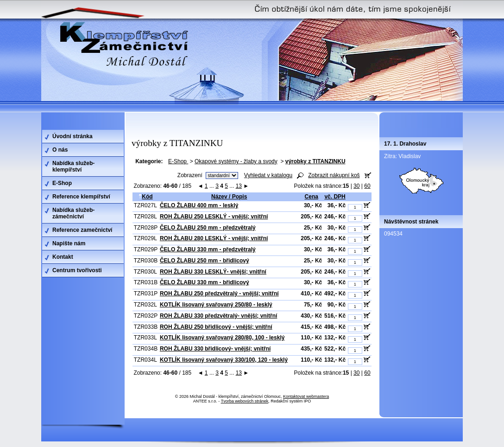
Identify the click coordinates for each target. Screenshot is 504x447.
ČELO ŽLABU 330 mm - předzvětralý (208, 249)
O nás (60, 150)
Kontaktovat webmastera (306, 396)
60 (367, 186)
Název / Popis (229, 197)
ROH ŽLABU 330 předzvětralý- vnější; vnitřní (218, 316)
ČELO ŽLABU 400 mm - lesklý (199, 205)
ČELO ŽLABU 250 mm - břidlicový (205, 261)
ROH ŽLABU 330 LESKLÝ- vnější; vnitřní (213, 272)
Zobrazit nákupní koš (334, 175)
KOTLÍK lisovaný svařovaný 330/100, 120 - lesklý (224, 360)
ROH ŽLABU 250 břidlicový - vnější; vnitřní (216, 327)
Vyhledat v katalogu (268, 175)
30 (356, 186)
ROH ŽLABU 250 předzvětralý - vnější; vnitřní (219, 294)
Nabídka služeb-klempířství (73, 166)
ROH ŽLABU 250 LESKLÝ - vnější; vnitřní (214, 217)
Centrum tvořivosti (77, 270)
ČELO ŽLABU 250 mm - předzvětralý (208, 228)
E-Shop (178, 161)
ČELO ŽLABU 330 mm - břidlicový (205, 282)
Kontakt (63, 257)
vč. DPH (335, 197)
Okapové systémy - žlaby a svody (236, 161)
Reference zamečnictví (82, 230)
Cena (312, 197)
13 (239, 186)
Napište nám (69, 243)
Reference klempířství (81, 197)
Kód (145, 197)
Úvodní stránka (72, 136)
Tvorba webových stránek (245, 401)
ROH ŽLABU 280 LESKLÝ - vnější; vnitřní (214, 238)
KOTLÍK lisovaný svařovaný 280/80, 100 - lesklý (222, 338)
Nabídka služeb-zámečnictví (73, 213)
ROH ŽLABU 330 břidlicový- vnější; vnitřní (215, 349)
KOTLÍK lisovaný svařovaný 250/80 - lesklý (216, 305)
